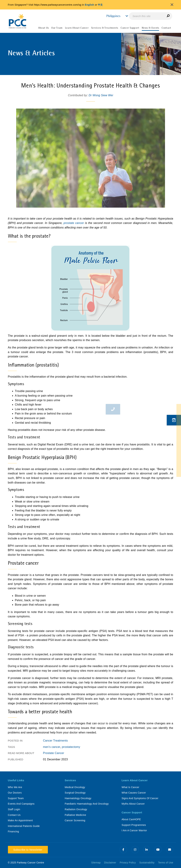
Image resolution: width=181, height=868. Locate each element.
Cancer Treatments (55, 741)
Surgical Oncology (75, 793)
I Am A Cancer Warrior (134, 830)
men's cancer (52, 747)
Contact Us (14, 815)
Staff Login (14, 809)
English (89, 5)
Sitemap (96, 863)
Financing (13, 831)
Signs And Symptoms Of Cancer (140, 798)
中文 (100, 5)
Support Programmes (134, 825)
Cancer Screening (75, 820)
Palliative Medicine (75, 815)
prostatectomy (71, 747)
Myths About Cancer (133, 804)
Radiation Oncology (76, 809)
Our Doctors (15, 793)
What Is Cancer (130, 787)
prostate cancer (74, 223)
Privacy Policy (128, 863)
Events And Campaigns (21, 804)
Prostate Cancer (54, 753)
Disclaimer (110, 863)
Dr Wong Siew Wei (101, 95)
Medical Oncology (75, 787)
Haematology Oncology (78, 798)
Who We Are (15, 787)
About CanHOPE (131, 819)
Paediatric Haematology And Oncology (87, 804)
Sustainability (147, 863)
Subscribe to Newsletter (28, 850)
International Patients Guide (24, 826)
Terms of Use (166, 863)
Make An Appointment (20, 820)
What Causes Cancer (134, 793)
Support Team (16, 798)
